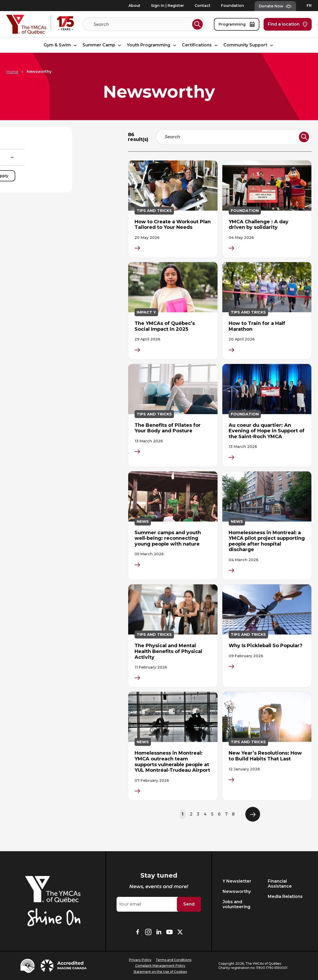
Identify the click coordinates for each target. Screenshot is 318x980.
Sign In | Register (167, 6)
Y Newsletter (237, 881)
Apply (98, 176)
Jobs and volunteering (236, 904)
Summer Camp (103, 45)
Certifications (201, 45)
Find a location (288, 24)
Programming (237, 24)
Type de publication (63, 157)
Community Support (249, 45)
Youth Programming (152, 45)
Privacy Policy (140, 960)
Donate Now (275, 6)
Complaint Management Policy (160, 966)
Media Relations (285, 896)
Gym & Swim (61, 45)
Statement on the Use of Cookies (160, 972)
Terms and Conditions (174, 960)
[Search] (142, 24)
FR (309, 6)
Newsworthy (237, 891)
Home (12, 72)
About (134, 6)
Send (189, 904)
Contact (202, 6)
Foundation (232, 6)
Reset (25, 176)
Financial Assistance (280, 884)
